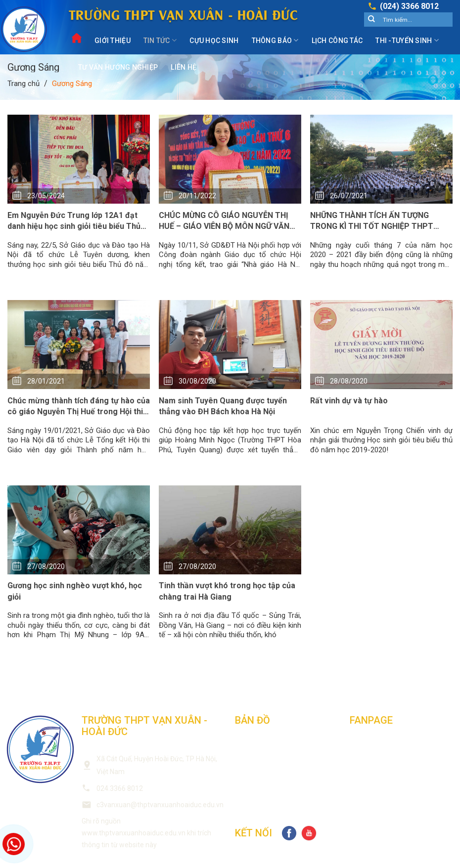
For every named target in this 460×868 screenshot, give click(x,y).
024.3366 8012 (120, 788)
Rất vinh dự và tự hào (349, 401)
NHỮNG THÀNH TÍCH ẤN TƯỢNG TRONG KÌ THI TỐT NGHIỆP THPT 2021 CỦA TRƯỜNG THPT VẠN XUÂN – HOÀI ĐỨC (381, 221)
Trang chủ (23, 84)
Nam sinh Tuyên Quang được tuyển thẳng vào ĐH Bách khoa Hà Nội (223, 406)
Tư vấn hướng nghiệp (118, 67)
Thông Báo (275, 40)
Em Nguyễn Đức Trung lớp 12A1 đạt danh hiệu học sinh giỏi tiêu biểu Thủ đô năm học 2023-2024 (74, 221)
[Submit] (371, 20)
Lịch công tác (337, 41)
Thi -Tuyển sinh (407, 40)
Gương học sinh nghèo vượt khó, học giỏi (75, 591)
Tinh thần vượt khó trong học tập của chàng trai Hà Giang (227, 591)
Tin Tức (160, 40)
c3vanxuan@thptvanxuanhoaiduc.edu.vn (160, 805)
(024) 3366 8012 (409, 6)
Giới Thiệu (113, 41)
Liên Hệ (184, 67)
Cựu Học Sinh (214, 41)
